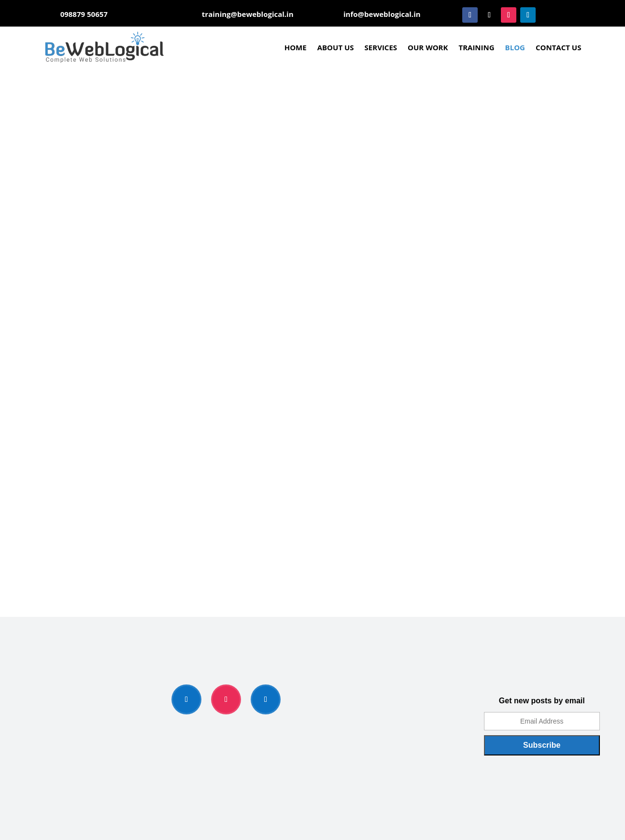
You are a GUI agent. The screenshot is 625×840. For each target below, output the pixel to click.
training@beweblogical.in (248, 14)
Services (381, 47)
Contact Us (558, 47)
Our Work (428, 47)
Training (476, 47)
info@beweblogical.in (382, 14)
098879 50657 (84, 14)
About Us (336, 47)
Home (296, 47)
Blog (515, 47)
